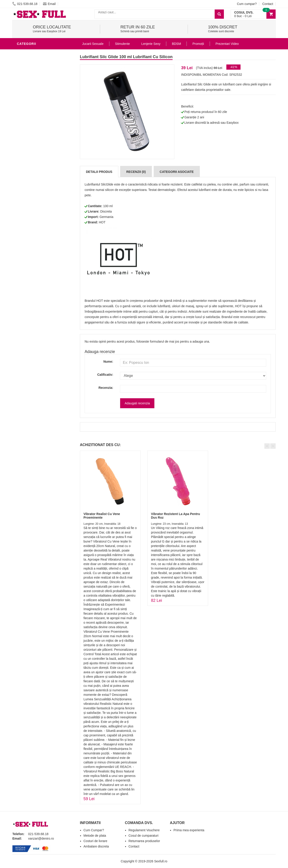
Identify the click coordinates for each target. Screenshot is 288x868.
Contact (268, 4)
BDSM (23, 141)
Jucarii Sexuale (93, 44)
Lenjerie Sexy (30, 127)
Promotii (26, 202)
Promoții (198, 44)
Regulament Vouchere (144, 830)
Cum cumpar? (247, 4)
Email (49, 4)
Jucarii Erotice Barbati (39, 107)
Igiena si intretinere (36, 120)
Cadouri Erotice (33, 168)
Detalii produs (99, 172)
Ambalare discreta (96, 846)
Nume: (108, 362)
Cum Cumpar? (94, 830)
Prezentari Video (33, 208)
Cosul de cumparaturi (143, 836)
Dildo (23, 134)
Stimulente (122, 44)
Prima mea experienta (189, 830)
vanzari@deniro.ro (41, 838)
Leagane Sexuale (34, 188)
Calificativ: (105, 375)
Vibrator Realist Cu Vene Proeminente (102, 516)
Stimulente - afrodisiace (40, 100)
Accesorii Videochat (36, 195)
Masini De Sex (30, 181)
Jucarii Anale (30, 147)
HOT (102, 222)
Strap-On (26, 161)
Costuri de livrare (95, 841)
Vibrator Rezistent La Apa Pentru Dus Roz (175, 516)
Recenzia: (106, 388)
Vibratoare (28, 114)
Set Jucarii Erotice (35, 174)
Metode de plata (95, 836)
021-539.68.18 (25, 4)
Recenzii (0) (136, 172)
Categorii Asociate (177, 172)
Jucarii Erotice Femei (37, 154)
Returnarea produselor (144, 841)
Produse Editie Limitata (39, 215)
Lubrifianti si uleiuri (37, 53)
